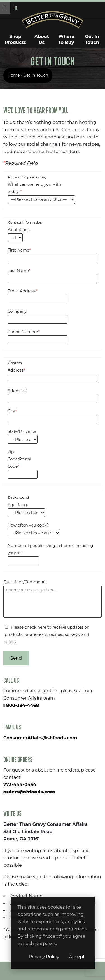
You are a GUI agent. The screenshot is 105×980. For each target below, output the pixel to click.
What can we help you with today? (34, 188)
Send (16, 658)
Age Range (18, 505)
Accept (77, 957)
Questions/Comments (25, 582)
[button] (5, 8)
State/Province (22, 431)
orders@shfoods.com (29, 792)
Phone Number (24, 332)
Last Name (19, 271)
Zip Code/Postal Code (19, 459)
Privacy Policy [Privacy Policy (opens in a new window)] (44, 957)
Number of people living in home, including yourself (50, 549)
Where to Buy (66, 39)
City (12, 411)
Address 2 (17, 391)
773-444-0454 (20, 785)
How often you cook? (28, 525)
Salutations (15, 230)
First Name (19, 250)
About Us (42, 39)
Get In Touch (92, 39)
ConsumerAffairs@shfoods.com (40, 738)
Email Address (22, 291)
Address (16, 370)
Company (17, 311)
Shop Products (15, 39)
